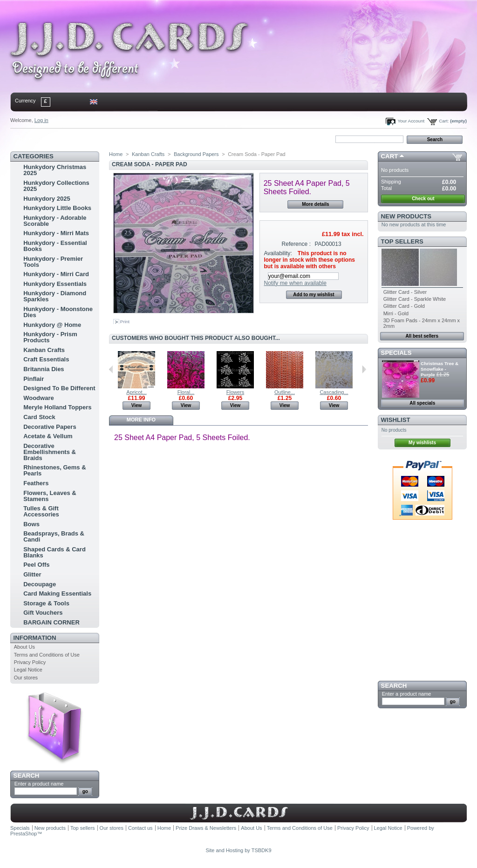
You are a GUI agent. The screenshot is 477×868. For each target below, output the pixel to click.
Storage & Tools (46, 603)
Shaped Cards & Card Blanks (55, 552)
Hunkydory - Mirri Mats (56, 233)
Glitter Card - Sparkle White (415, 299)
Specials (396, 353)
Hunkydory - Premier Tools (53, 262)
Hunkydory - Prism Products (50, 337)
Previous (111, 369)
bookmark (118, 139)
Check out (423, 199)
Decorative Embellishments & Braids (50, 452)
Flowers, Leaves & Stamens (50, 496)
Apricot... (136, 392)
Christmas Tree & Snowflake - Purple (440, 369)
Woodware (39, 398)
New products (406, 216)
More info (141, 420)
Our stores (26, 678)
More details (315, 204)
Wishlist (396, 420)
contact (56, 139)
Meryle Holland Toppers (57, 407)
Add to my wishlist (313, 295)
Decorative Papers (50, 427)
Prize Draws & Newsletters (206, 828)
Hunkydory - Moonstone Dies (58, 312)
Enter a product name (39, 784)
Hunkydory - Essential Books (55, 246)
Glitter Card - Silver (405, 292)
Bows (31, 524)
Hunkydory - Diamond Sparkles (55, 296)
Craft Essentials (46, 359)
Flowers (235, 392)
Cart (390, 156)
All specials (422, 403)
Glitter (32, 574)
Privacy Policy (30, 662)
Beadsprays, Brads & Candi (54, 536)
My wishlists (422, 443)
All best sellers (422, 336)
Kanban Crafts (44, 350)
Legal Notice (28, 670)
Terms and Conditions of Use (47, 655)
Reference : (296, 244)
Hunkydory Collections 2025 (56, 186)
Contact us (140, 828)
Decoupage (40, 584)
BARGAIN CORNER (51, 622)
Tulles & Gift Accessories (41, 511)
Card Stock (39, 417)
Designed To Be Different (59, 388)
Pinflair (34, 379)
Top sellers (402, 241)
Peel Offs (36, 565)
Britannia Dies (44, 369)
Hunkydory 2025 (47, 199)
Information (35, 638)
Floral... (186, 392)
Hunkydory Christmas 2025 (55, 170)
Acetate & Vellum (48, 436)
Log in (41, 120)
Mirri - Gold (396, 313)
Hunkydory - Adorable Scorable (55, 221)
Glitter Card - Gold (404, 306)
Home (25, 139)
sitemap (87, 139)
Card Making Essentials (57, 593)
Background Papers (196, 154)
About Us (24, 647)
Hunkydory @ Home (52, 325)
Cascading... (334, 392)
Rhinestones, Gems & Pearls (55, 470)
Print (125, 322)
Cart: (444, 121)
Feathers (36, 483)
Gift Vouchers (43, 613)
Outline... (285, 392)
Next (364, 369)
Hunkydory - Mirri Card (56, 274)
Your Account (411, 121)
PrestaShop (24, 834)
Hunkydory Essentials (55, 284)
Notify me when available (295, 283)
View (137, 405)
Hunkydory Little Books (57, 208)
